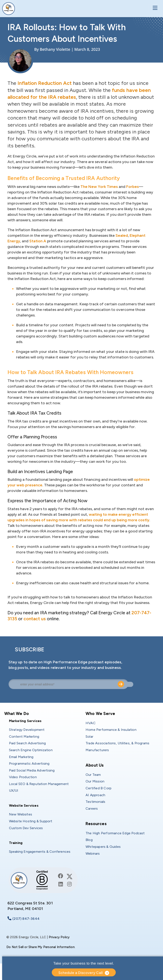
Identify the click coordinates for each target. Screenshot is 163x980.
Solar (89, 736)
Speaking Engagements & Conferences (40, 852)
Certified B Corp (99, 788)
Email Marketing (21, 757)
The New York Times (99, 187)
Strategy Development (27, 730)
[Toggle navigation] (154, 8)
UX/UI (14, 790)
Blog (89, 840)
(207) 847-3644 (26, 919)
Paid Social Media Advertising (32, 770)
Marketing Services (25, 721)
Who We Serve (100, 714)
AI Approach (95, 795)
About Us (95, 765)
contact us (35, 619)
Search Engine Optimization (31, 750)
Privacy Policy (59, 937)
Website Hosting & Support (31, 821)
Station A (38, 241)
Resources (96, 824)
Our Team (93, 775)
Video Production (23, 777)
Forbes (133, 187)
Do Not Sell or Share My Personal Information (41, 947)
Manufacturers (97, 750)
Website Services (24, 805)
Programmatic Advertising (29, 763)
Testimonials (95, 802)
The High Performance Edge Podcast (115, 833)
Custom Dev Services (26, 828)
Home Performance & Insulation (111, 730)
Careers (92, 808)
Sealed (122, 235)
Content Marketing (24, 736)
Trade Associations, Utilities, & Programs (117, 743)
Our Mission (95, 781)
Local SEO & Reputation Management (39, 784)
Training (16, 843)
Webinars (93, 853)
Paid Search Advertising (27, 743)
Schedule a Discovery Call (81, 973)
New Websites (21, 814)
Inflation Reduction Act (45, 83)
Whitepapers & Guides (103, 847)
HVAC (91, 723)
